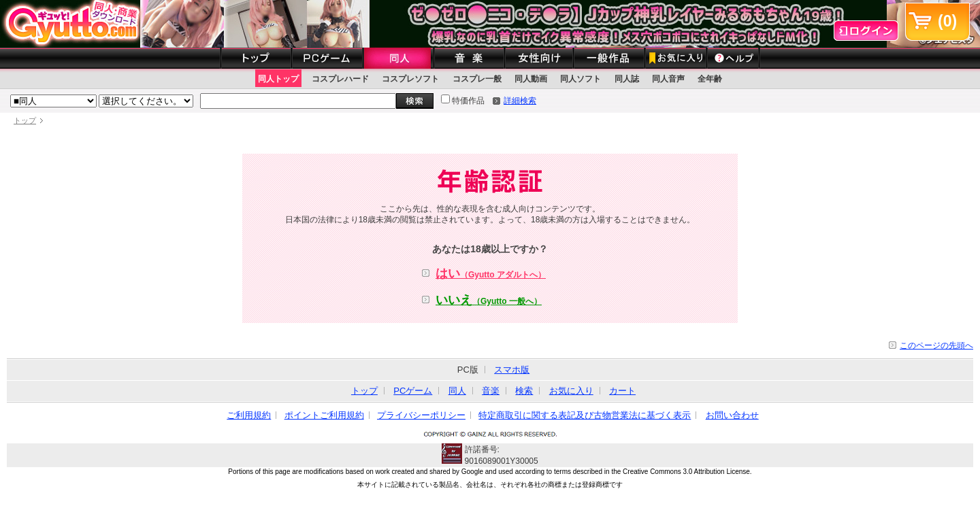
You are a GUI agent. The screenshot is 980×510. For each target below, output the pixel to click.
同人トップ (278, 79)
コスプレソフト (410, 79)
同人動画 (531, 79)
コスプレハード (340, 79)
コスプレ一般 (477, 79)
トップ (25, 120)
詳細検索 (520, 101)
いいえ (489, 300)
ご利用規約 (249, 415)
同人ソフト (581, 79)
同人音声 (668, 79)
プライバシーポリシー (421, 415)
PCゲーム (413, 391)
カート (622, 391)
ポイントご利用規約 (324, 415)
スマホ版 (512, 370)
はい (491, 273)
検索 (524, 391)
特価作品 (463, 101)
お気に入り (571, 391)
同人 (457, 391)
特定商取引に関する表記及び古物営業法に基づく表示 (585, 415)
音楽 (491, 391)
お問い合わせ (732, 415)
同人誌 (627, 79)
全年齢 (710, 79)
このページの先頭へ (936, 345)
